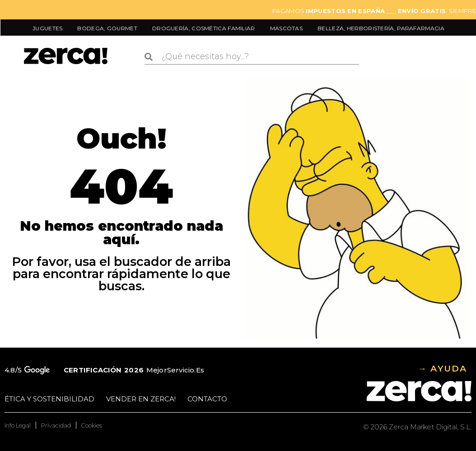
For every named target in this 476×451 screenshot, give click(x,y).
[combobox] (252, 57)
